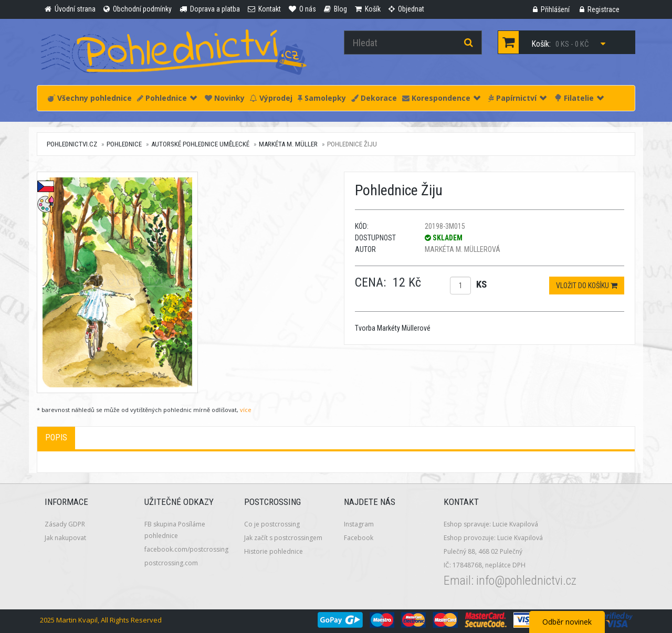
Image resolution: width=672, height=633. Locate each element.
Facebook (359, 538)
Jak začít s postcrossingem (283, 538)
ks (481, 284)
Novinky (225, 98)
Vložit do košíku (587, 286)
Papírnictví (517, 98)
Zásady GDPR (65, 524)
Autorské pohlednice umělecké (200, 144)
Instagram (359, 524)
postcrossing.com (171, 563)
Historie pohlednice (274, 551)
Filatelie (579, 98)
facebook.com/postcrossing (186, 549)
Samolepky (322, 98)
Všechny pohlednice (90, 98)
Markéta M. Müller (288, 144)
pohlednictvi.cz (72, 144)
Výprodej (271, 98)
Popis (56, 437)
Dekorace (374, 98)
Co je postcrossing (272, 524)
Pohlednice (167, 98)
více (246, 410)
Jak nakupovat (65, 538)
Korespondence (441, 98)
